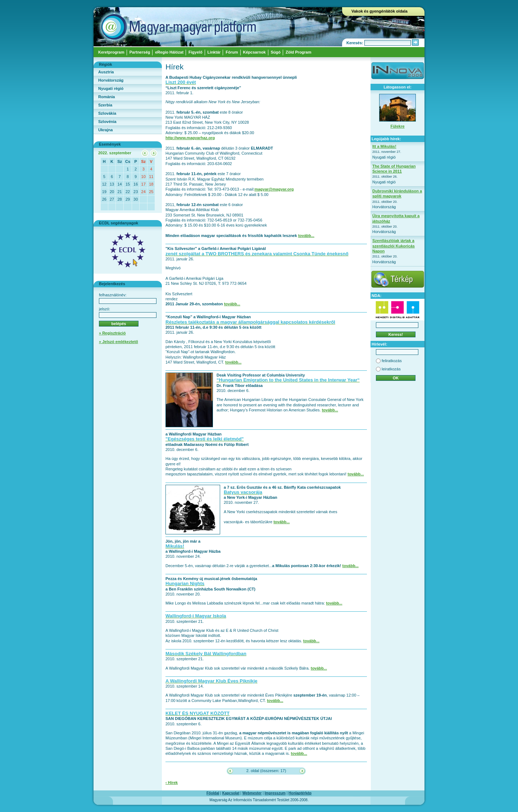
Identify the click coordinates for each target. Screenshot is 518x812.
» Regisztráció (112, 333)
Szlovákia (107, 113)
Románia (106, 97)
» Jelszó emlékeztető (119, 342)
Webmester (252, 793)
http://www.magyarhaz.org (190, 138)
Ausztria (106, 72)
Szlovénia (107, 122)
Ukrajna (105, 130)
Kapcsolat (231, 793)
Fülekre (397, 126)
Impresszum (275, 793)
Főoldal (213, 793)
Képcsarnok (255, 52)
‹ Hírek (172, 783)
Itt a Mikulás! (384, 146)
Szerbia (105, 105)
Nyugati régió (111, 88)
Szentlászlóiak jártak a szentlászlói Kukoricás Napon (394, 246)
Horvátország (111, 80)
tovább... (306, 236)
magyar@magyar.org (274, 189)
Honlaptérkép (300, 793)
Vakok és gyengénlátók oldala (380, 11)
